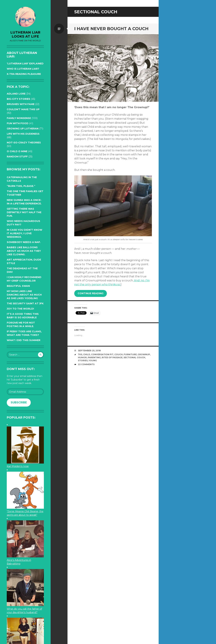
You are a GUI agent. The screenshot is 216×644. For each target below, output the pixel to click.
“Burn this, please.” (21, 186)
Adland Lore (16, 94)
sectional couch (134, 357)
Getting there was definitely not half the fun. (24, 212)
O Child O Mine (17, 151)
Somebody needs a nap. (24, 242)
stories (83, 361)
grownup (144, 354)
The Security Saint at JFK (25, 303)
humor (82, 357)
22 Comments (86, 364)
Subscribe (19, 402)
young (93, 361)
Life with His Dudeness (23, 134)
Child (87, 354)
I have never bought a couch (111, 29)
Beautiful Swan (18, 286)
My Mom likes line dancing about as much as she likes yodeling (24, 295)
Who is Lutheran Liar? (23, 69)
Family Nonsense (19, 118)
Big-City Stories (18, 99)
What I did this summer (24, 340)
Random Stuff (17, 157)
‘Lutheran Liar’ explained (25, 64)
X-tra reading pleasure (24, 74)
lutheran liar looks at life (25, 34)
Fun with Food (18, 123)
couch (119, 354)
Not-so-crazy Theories (24, 143)
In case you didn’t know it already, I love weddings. (24, 233)
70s (80, 354)
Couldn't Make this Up (23, 109)
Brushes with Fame (21, 104)
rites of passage (112, 357)
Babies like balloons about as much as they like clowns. (24, 251)
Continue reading (91, 293)
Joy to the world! (20, 309)
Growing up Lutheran (23, 129)
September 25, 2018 (89, 351)
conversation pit (102, 354)
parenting (94, 357)
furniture (130, 354)
